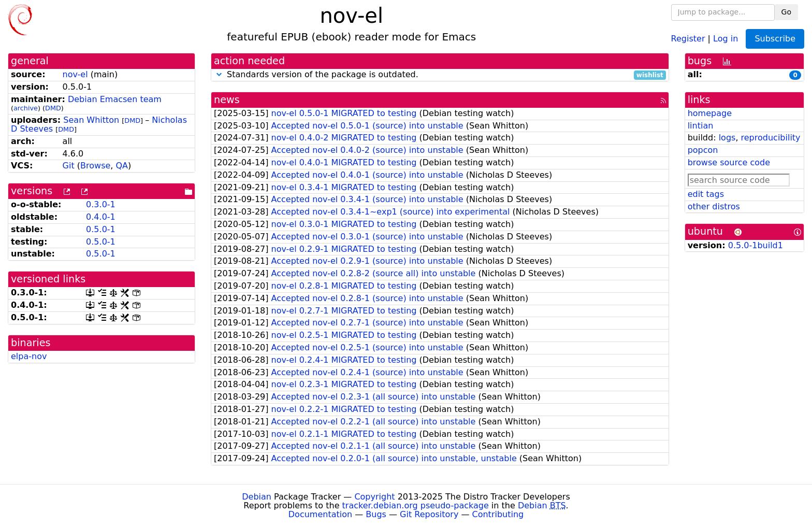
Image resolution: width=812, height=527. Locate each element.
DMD (53, 108)
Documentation (320, 514)
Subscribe (775, 39)
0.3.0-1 (101, 204)
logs (727, 138)
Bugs (376, 514)
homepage (710, 113)
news (227, 100)
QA (122, 166)
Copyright (374, 497)
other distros (714, 206)
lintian (701, 126)
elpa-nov (29, 356)
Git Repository (429, 514)
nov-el (75, 74)
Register (688, 38)
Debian (257, 497)
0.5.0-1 (101, 229)
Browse (95, 166)
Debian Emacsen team (115, 99)
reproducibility (771, 138)
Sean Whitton (91, 120)
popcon (703, 150)
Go (786, 12)
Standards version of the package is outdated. (440, 75)
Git (69, 166)
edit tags (706, 194)
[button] (219, 74)
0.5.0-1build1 (756, 245)
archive (26, 108)
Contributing (498, 514)
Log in (726, 38)
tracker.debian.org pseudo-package (416, 505)
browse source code (729, 162)
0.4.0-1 (101, 217)
